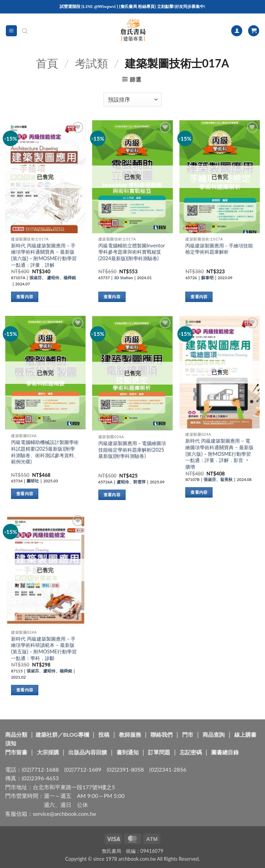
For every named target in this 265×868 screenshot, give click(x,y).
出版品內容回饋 (88, 752)
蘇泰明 (207, 278)
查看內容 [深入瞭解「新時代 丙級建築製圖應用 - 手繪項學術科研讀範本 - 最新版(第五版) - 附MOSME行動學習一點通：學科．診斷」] (25, 690)
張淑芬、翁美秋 (218, 479)
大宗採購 (48, 752)
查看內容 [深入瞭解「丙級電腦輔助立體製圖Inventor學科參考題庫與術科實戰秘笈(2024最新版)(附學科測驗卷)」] (112, 297)
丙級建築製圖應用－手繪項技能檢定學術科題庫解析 (219, 249)
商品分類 (16, 734)
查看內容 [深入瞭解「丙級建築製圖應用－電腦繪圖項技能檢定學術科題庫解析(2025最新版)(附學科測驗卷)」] (112, 495)
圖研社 (33, 481)
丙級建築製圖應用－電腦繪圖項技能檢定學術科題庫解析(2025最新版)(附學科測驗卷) (132, 450)
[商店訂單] (132, 100)
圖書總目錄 (225, 752)
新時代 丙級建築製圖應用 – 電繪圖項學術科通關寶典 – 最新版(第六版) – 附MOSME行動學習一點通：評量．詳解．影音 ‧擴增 (219, 454)
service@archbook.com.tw (64, 814)
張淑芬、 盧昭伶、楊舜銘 (53, 278)
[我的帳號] (237, 31)
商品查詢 (214, 734)
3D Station (123, 278)
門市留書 (16, 752)
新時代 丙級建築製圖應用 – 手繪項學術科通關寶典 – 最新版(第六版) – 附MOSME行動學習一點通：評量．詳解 (44, 255)
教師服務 (130, 734)
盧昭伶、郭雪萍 (131, 482)
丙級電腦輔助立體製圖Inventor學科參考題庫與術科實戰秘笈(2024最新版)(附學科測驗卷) (132, 252)
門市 (188, 734)
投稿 (104, 734)
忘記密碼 (191, 752)
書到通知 (128, 752)
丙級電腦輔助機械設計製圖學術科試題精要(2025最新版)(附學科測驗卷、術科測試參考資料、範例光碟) (45, 452)
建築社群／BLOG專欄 (62, 734)
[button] (11, 31)
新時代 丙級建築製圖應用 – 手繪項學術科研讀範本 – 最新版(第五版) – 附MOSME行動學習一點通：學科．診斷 (44, 648)
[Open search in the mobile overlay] (25, 31)
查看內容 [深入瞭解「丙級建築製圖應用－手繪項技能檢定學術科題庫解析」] (199, 297)
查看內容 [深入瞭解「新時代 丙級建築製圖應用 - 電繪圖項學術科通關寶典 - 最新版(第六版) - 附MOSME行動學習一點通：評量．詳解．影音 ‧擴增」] (199, 492)
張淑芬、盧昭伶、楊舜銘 (49, 671)
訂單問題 (159, 752)
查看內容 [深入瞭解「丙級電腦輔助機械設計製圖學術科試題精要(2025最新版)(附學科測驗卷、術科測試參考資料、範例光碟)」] (25, 494)
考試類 (91, 63)
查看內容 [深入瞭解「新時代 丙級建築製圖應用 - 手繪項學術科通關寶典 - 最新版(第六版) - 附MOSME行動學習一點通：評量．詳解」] (25, 297)
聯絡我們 (161, 734)
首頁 (47, 63)
